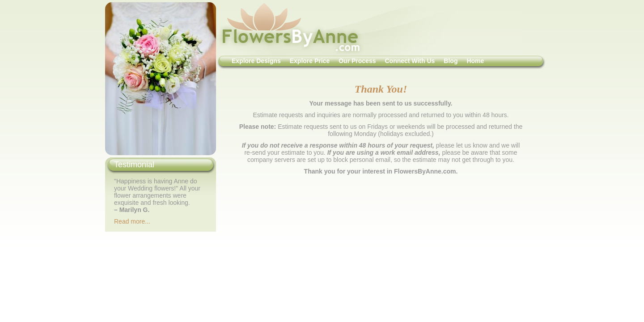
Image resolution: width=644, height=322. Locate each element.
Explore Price (310, 61)
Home (475, 61)
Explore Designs (256, 61)
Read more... (132, 221)
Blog (451, 61)
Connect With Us (410, 61)
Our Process (357, 61)
